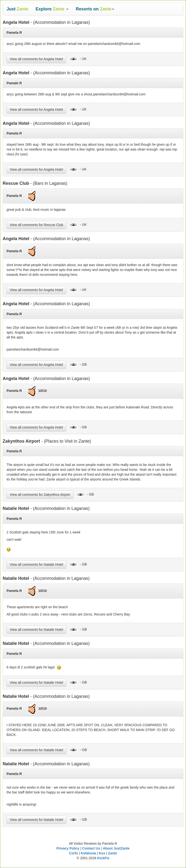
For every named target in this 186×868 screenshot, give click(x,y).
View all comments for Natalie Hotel (36, 565)
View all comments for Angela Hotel (36, 59)
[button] (52, 9)
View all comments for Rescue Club (36, 225)
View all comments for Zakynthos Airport (40, 495)
